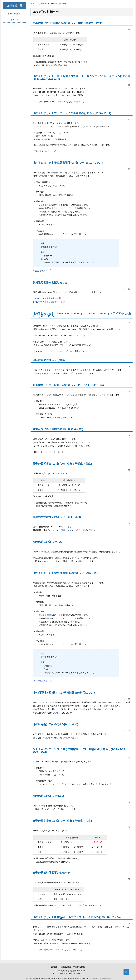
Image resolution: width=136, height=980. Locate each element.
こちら (52, 151)
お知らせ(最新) (15, 13)
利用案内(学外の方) (52, 738)
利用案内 (55, 713)
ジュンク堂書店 (46, 205)
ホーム (34, 3)
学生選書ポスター (43, 271)
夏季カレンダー (70, 530)
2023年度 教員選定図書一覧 (48, 298)
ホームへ (15, 20)
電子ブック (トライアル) (55, 950)
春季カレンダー (76, 905)
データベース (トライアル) (56, 102)
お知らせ (43, 3)
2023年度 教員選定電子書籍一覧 (50, 302)
